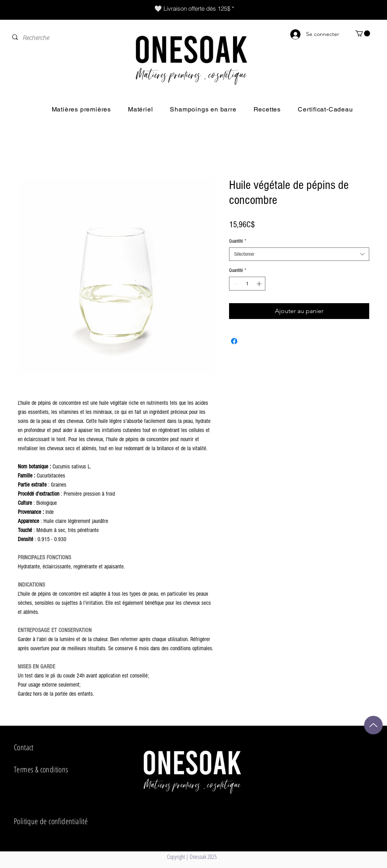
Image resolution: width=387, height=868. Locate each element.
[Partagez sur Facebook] (234, 341)
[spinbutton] (247, 284)
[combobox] (299, 254)
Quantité (238, 241)
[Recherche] (60, 38)
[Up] (373, 725)
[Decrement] (235, 284)
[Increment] (260, 284)
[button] (363, 33)
